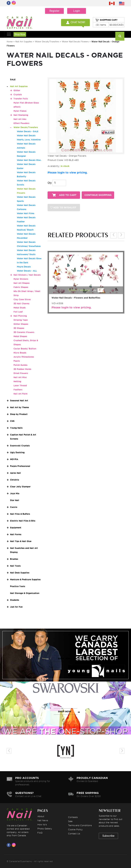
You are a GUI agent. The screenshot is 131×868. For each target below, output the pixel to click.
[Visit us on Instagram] (14, 845)
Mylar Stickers (21, 279)
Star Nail (15, 500)
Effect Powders (21, 123)
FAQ (40, 833)
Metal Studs (20, 308)
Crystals (18, 95)
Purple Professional (20, 466)
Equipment (16, 528)
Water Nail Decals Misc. (29, 160)
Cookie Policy (75, 829)
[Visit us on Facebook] (9, 845)
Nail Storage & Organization (25, 593)
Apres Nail (15, 473)
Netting (17, 381)
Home (10, 42)
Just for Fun (16, 607)
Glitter (17, 90)
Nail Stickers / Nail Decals (27, 275)
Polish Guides (20, 365)
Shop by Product (19, 414)
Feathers (18, 390)
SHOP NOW (65, 659)
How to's (42, 824)
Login (77, 11)
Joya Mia (15, 493)
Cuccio (14, 507)
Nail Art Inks (20, 119)
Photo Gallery (45, 829)
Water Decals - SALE (28, 131)
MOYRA (14, 459)
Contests (73, 817)
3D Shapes (19, 328)
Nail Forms (16, 534)
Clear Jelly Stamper (20, 487)
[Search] (120, 36)
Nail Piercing (20, 316)
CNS (12, 421)
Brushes (14, 559)
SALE (13, 79)
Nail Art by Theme (19, 407)
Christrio (15, 480)
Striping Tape (21, 320)
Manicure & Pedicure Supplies (25, 579)
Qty (50, 183)
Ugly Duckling (17, 452)
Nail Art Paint (20, 394)
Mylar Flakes (20, 111)
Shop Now (20, 34)
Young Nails (16, 428)
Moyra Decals (24, 267)
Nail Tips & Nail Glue (21, 541)
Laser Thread (20, 386)
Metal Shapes (20, 336)
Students (15, 600)
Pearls (17, 361)
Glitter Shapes (21, 324)
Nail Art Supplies (24, 42)
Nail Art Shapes (21, 283)
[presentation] (114, 235)
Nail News (43, 820)
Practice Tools (18, 586)
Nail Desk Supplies (20, 573)
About (41, 816)
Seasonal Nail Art (19, 401)
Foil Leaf (18, 312)
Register (54, 11)
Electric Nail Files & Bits (23, 521)
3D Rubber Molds (22, 369)
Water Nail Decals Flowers (76, 42)
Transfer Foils (21, 99)
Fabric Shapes (21, 287)
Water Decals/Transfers (47, 42)
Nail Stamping (21, 115)
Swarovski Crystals (20, 446)
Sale (70, 821)
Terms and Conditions (80, 825)
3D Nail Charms (21, 304)
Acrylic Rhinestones (24, 357)
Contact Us (74, 834)
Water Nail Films (26, 213)
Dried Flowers (21, 373)
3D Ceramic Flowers (24, 332)
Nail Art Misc (20, 377)
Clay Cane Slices (22, 299)
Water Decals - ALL (27, 271)
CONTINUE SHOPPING (98, 195)
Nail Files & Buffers (20, 514)
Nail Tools (15, 566)
